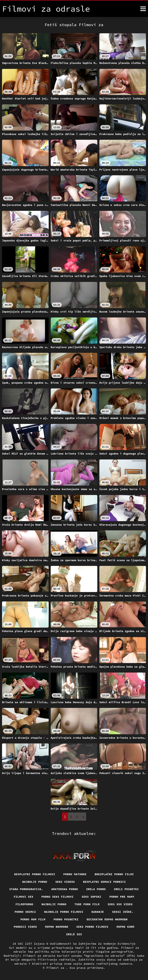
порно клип (125, 927)
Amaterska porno (65, 889)
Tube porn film (87, 904)
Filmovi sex (23, 897)
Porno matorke (75, 874)
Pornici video (25, 927)
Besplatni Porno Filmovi (35, 874)
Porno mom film (33, 919)
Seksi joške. (123, 912)
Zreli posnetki (126, 889)
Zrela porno (96, 889)
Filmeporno (24, 904)
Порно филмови (57, 927)
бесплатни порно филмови (107, 919)
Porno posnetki (66, 919)
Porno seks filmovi (58, 897)
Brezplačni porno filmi (114, 874)
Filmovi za (56, 968)
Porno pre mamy (122, 897)
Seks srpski (91, 897)
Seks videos (65, 882)
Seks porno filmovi (92, 927)
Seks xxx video (120, 904)
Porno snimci (25, 912)
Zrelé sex (74, 934)
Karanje (98, 912)
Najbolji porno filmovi (64, 912)
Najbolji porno (35, 882)
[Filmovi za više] (143, 9)
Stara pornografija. (26, 889)
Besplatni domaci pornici (104, 882)
